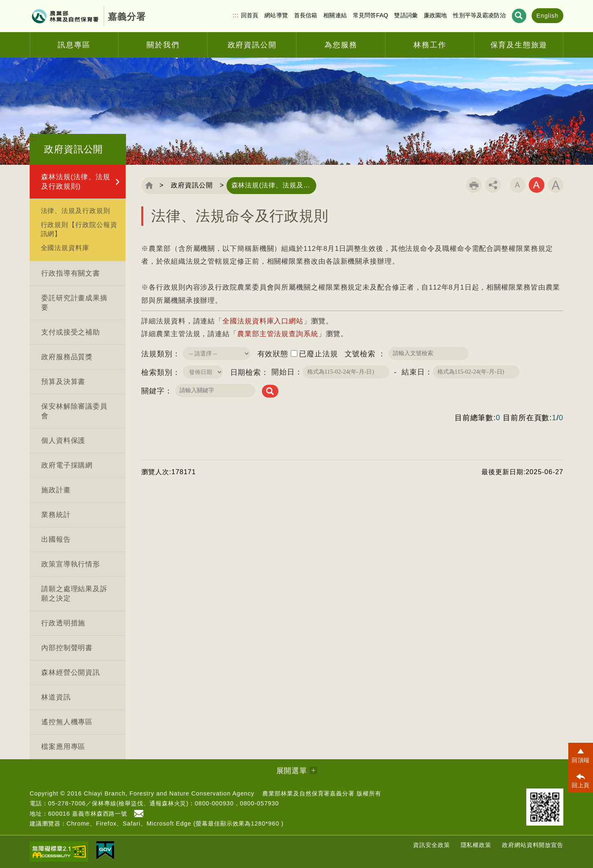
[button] (581, 755)
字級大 (556, 185)
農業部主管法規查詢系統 (278, 334)
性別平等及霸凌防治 (479, 15)
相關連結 (335, 15)
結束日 (413, 372)
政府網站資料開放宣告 (533, 845)
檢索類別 (157, 372)
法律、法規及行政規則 (76, 211)
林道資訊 (56, 697)
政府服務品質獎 (67, 357)
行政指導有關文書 (71, 273)
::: (236, 15)
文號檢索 (362, 354)
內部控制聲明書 (67, 648)
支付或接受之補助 (71, 332)
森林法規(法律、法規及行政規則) (76, 182)
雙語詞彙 (406, 15)
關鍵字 (153, 391)
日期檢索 (246, 372)
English (548, 16)
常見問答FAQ (371, 15)
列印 (474, 185)
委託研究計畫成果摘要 (74, 303)
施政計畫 (56, 490)
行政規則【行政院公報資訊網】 (79, 229)
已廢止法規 (319, 354)
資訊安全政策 (431, 845)
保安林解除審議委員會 (74, 411)
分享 (493, 185)
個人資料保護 (63, 441)
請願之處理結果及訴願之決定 (74, 594)
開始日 (283, 372)
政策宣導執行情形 (71, 564)
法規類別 (157, 354)
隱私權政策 (476, 845)
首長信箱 (306, 15)
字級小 (518, 185)
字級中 (537, 185)
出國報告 (56, 539)
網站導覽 (276, 15)
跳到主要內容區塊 (0, 0)
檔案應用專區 (63, 747)
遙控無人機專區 (67, 722)
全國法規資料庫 (65, 248)
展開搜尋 (519, 16)
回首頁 (250, 15)
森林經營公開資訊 (71, 673)
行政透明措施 (63, 623)
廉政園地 (435, 15)
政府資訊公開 (192, 185)
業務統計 (56, 515)
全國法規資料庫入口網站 (263, 321)
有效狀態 (273, 354)
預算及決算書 (63, 382)
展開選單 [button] (292, 771)
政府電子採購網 (67, 465)
